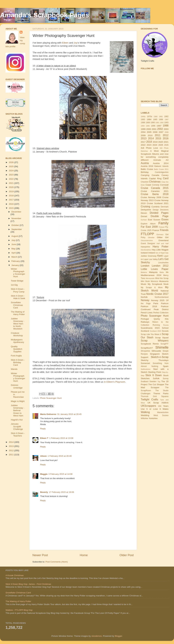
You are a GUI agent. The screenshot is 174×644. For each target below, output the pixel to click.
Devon (144, 213)
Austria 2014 (161, 163)
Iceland (144, 253)
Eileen (65, 43)
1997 (159, 126)
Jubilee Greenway (149, 256)
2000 (149, 129)
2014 (12, 442)
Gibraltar (151, 237)
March (15, 257)
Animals (157, 160)
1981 (161, 117)
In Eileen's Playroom (115, 382)
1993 (166, 123)
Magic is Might (18, 401)
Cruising (145, 206)
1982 (166, 117)
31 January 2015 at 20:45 (69, 414)
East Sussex (154, 220)
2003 (166, 129)
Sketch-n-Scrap (160, 357)
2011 (12, 455)
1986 (161, 120)
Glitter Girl (163, 237)
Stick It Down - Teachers (18, 434)
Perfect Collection (161, 313)
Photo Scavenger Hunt (51, 398)
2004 (143, 132)
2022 (12, 179)
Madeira (144, 272)
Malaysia (153, 272)
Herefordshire (146, 250)
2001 (154, 129)
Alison (43, 456)
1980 (155, 117)
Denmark (165, 207)
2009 (143, 135)
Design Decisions (161, 210)
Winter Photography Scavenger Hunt (18, 273)
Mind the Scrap (162, 278)
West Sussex (161, 415)
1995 (148, 126)
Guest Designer (148, 243)
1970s (150, 117)
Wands (14, 369)
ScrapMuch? (147, 348)
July (14, 240)
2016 (12, 204)
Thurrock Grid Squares (155, 396)
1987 (167, 120)
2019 (12, 191)
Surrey (166, 379)
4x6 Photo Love (149, 148)
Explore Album (148, 224)
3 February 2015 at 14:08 (61, 474)
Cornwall (164, 185)
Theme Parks (161, 393)
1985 (155, 120)
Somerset (145, 363)
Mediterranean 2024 (151, 275)
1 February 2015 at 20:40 (60, 456)
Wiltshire (144, 418)
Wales (166, 409)
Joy (76, 43)
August (15, 236)
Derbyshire (146, 210)
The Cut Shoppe (156, 384)
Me (167, 272)
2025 (12, 166)
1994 (143, 126)
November (16, 218)
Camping (145, 175)
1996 (153, 126)
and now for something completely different (155, 157)
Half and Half (163, 243)
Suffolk (156, 378)
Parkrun (165, 303)
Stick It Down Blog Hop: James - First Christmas (28, 584)
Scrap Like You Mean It (151, 334)
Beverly (44, 492)
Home (84, 555)
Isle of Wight (160, 253)
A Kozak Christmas (15, 575)
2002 (160, 129)
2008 (167, 132)
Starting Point (155, 372)
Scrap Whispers (155, 341)
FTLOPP (147, 234)
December (16, 212)
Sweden (153, 382)
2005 (149, 132)
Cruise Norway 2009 (151, 197)
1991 (157, 123)
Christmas (155, 182)
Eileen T (44, 438)
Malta (162, 272)
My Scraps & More (152, 287)
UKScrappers (148, 406)
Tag (159, 382)
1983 (143, 120)
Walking (145, 412)
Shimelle (162, 347)
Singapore (155, 354)
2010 (150, 135)
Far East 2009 (149, 227)
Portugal (145, 319)
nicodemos (97, 636)
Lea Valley (153, 259)
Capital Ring (155, 178)
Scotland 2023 (156, 331)
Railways (145, 322)
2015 (12, 208)
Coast (148, 185)
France (156, 230)
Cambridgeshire (162, 172)
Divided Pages (159, 213)
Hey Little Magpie (160, 250)
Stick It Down (154, 375)
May (14, 249)
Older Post (127, 555)
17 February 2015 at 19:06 (61, 492)
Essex (165, 219)
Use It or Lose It (151, 409)
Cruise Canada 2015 (155, 188)
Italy (167, 253)
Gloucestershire (147, 240)
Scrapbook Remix (150, 344)
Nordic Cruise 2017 (157, 294)
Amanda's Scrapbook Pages (45, 15)
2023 (12, 175)
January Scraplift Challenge (17, 426)
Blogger (118, 636)
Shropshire (145, 351)
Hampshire (145, 247)
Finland (162, 227)
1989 (148, 123)
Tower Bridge (17, 281)
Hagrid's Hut (17, 420)
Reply (43, 429)
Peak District (161, 309)
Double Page (160, 216)
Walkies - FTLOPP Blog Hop (19, 610)
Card (166, 178)
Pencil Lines (147, 313)
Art (167, 160)
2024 (12, 171)
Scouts (165, 331)
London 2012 (160, 266)
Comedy (156, 185)
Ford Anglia (16, 356)
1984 (149, 119)
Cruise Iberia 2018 (155, 194)
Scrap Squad (162, 338)
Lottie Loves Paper (155, 269)
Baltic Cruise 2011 (161, 169)
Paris (156, 303)
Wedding (145, 415)
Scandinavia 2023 (150, 328)
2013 (12, 446)
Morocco (154, 281)
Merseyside (150, 278)
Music (144, 284)
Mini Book (145, 281)
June (14, 244)
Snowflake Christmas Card (17, 305)
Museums (164, 281)
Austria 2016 (147, 166)
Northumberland (162, 297)
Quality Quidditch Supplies (17, 349)
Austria (145, 163)
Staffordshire (146, 369)
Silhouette (156, 351)
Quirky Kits (161, 319)
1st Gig (14, 285)
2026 (12, 162)
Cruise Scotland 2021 (158, 203)
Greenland (163, 240)
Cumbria (155, 207)
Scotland (145, 331)
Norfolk (144, 297)
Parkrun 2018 (149, 306)
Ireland (151, 253)
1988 (143, 123)
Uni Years (163, 406)
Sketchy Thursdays (155, 360)
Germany (160, 234)
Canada (155, 175)
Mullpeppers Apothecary (17, 341)
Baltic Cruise (147, 169)
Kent (160, 256)
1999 (143, 129)
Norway (145, 300)
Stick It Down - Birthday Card (18, 362)
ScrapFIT (165, 344)
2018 (12, 196)
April (14, 253)
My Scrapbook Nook (158, 284)
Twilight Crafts (149, 399)
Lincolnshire (163, 263)
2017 (12, 200)
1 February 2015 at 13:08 (61, 438)
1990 (153, 123)
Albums (156, 154)
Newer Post (40, 555)
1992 (162, 123)
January (16, 265)
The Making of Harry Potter (18, 313)
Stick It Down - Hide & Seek (18, 297)
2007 (161, 132)
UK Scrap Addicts (158, 403)
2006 (155, 132)
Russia (166, 325)
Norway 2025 (158, 300)
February (16, 261)
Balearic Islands (161, 166)
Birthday (145, 172)
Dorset (144, 216)
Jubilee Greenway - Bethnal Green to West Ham (18, 410)
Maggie (44, 474)
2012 (12, 450)
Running (156, 325)
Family (163, 223)
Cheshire (145, 182)
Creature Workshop (17, 334)
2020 (12, 187)
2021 (12, 183)
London (145, 266)
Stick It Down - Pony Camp (18, 290)
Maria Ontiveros (48, 414)
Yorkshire (153, 418)
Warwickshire (163, 412)
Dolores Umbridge (17, 386)
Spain (166, 366)
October (16, 225)
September (17, 229)
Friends (164, 230)
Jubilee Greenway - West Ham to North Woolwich (18, 324)
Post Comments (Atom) (57, 562)
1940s (143, 117)
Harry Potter (161, 246)
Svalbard (145, 382)
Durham (144, 220)
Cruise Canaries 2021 (155, 191)
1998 (166, 126)
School (165, 328)
